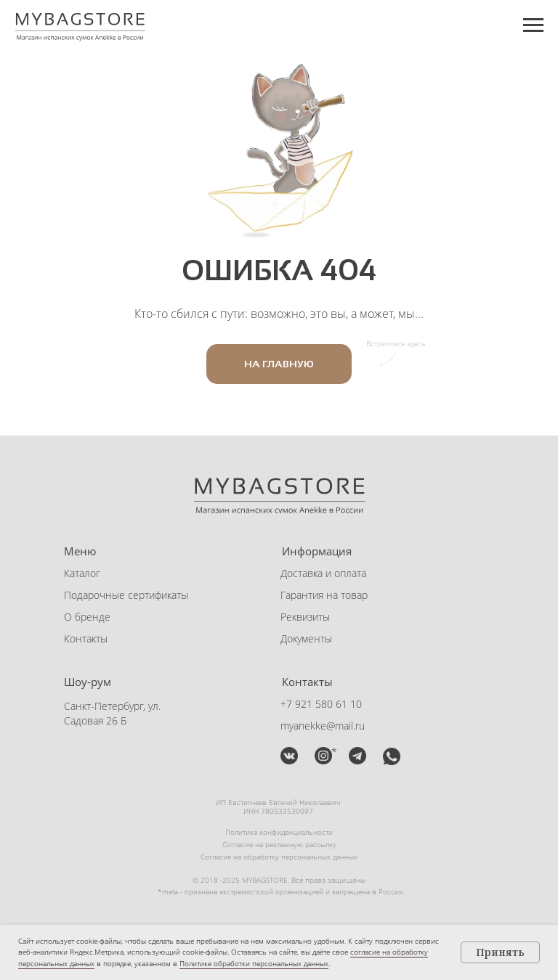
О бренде (87, 617)
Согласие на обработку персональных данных (279, 857)
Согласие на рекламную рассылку (279, 844)
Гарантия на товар (324, 595)
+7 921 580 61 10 (321, 704)
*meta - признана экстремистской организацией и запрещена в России (280, 891)
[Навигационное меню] (533, 25)
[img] (289, 756)
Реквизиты (305, 617)
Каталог (82, 573)
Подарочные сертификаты (126, 595)
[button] (357, 756)
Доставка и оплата (323, 573)
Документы (306, 638)
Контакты (86, 638)
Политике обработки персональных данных (254, 963)
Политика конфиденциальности (279, 832)
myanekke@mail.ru (323, 726)
